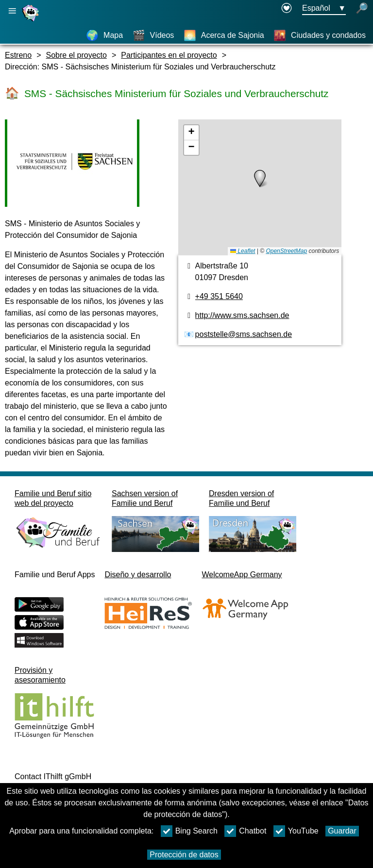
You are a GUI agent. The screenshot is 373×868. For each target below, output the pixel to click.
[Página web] (32, 21)
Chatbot (245, 831)
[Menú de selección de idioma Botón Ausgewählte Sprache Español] (324, 9)
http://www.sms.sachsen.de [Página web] (242, 315)
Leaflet (243, 251)
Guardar (342, 831)
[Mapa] (104, 35)
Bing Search (189, 831)
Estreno (18, 55)
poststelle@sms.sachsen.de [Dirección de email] (244, 334)
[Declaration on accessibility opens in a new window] (287, 9)
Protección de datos (184, 855)
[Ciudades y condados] (320, 35)
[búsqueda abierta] (362, 9)
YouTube (296, 831)
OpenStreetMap (286, 251)
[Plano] (260, 187)
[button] (260, 179)
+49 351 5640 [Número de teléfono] (219, 296)
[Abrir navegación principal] (12, 11)
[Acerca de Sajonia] (224, 35)
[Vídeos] (153, 35)
